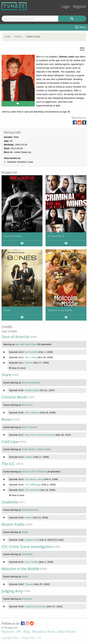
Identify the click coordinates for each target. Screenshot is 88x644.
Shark (6, 375)
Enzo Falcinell (29, 427)
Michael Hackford (31, 383)
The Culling (31, 357)
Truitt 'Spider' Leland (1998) (36, 449)
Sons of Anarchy (13, 236)
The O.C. (9, 464)
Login (66, 7)
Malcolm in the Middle (60, 310)
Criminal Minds (56, 236)
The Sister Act (32, 490)
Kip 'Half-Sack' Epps (26, 344)
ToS (39, 638)
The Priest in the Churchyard (40, 435)
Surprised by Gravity (35, 606)
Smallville (10, 502)
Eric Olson (27, 405)
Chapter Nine (32, 540)
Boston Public (13, 524)
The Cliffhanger (33, 485)
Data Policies (66, 632)
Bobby (25, 532)
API (19, 632)
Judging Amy (12, 591)
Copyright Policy (10, 638)
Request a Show (43, 632)
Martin (25, 576)
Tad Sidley (27, 554)
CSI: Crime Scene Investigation (27, 547)
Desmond (27, 599)
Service (29, 363)
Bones (7, 310)
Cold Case (10, 442)
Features (8, 632)
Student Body (32, 390)
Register (80, 7)
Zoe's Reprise (32, 413)
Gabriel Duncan (30, 510)
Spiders (29, 457)
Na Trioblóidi (31, 352)
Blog (26, 632)
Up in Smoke (32, 562)
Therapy (29, 584)
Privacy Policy (28, 638)
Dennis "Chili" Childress (34, 472)
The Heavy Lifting (34, 479)
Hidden (29, 517)
